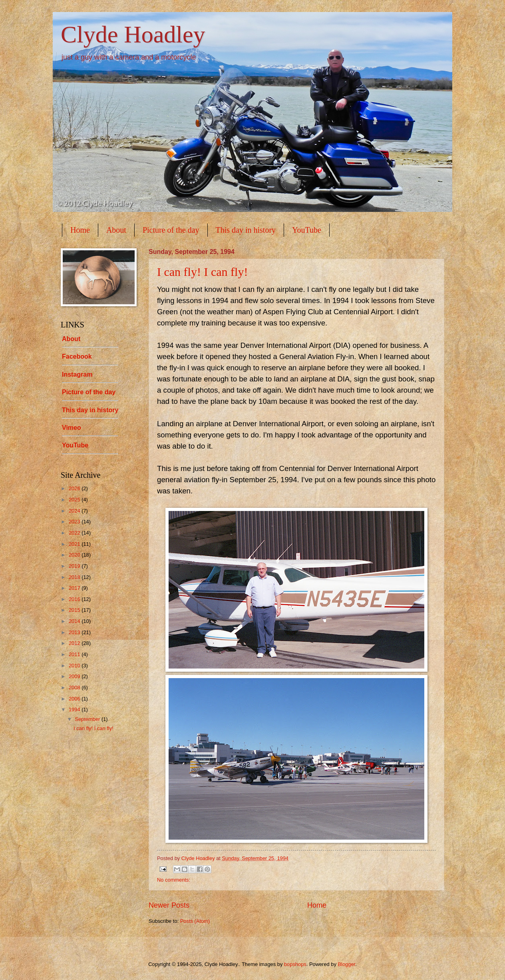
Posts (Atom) (195, 921)
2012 (75, 643)
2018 (75, 577)
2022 (75, 533)
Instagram (77, 374)
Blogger (346, 964)
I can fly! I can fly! (202, 272)
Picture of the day (171, 230)
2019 (75, 566)
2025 (75, 500)
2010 (75, 666)
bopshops (295, 964)
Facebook (77, 356)
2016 (75, 599)
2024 (75, 511)
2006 (75, 699)
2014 (75, 621)
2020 (75, 555)
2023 (75, 522)
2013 (75, 632)
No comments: (174, 880)
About (116, 230)
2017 (75, 588)
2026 (75, 488)
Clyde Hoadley (133, 34)
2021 (75, 544)
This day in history (246, 230)
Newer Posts (169, 905)
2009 (75, 676)
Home (80, 230)
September (88, 719)
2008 (75, 688)
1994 (75, 710)
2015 (75, 610)
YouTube (307, 230)
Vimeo (72, 428)
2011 (75, 654)
